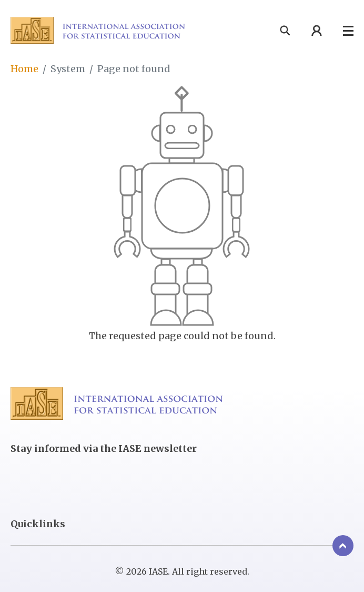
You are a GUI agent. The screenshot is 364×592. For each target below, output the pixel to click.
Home (24, 69)
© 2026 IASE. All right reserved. (182, 572)
